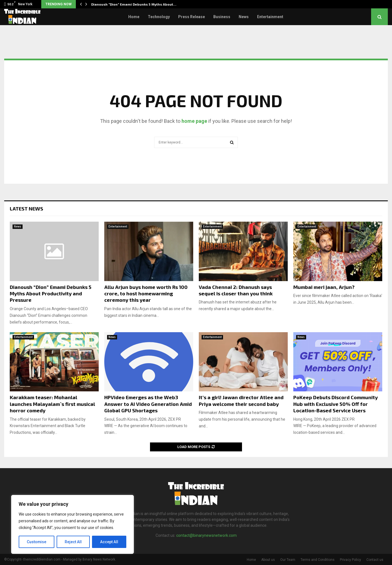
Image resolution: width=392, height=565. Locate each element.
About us (268, 560)
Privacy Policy (350, 560)
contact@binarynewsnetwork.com (206, 535)
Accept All (109, 542)
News (244, 17)
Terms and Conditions (318, 560)
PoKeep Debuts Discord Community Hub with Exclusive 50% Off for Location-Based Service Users (336, 404)
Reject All (73, 542)
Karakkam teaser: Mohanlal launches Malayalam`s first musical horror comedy (52, 404)
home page (194, 121)
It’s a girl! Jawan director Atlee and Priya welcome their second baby (241, 400)
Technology (159, 17)
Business (222, 17)
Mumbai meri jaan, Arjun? (324, 287)
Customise (37, 542)
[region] (72, 525)
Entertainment (270, 17)
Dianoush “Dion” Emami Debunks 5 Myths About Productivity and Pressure (51, 294)
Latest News (26, 209)
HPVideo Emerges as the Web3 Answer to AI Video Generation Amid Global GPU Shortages (148, 404)
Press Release (192, 17)
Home (134, 17)
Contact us (375, 560)
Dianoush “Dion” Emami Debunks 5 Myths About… (134, 4)
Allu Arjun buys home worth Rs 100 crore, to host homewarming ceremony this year (146, 294)
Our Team (288, 560)
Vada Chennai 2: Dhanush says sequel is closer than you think (236, 290)
